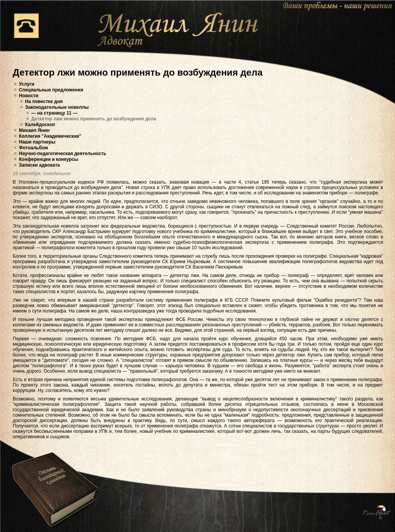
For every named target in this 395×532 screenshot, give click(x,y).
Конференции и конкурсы (49, 159)
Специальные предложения (51, 90)
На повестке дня (44, 101)
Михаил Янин (34, 130)
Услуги (27, 84)
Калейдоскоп (40, 125)
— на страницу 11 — (54, 113)
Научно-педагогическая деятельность (63, 154)
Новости (29, 96)
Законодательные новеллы (57, 107)
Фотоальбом (33, 148)
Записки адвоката (39, 165)
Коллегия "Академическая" (50, 136)
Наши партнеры (37, 142)
